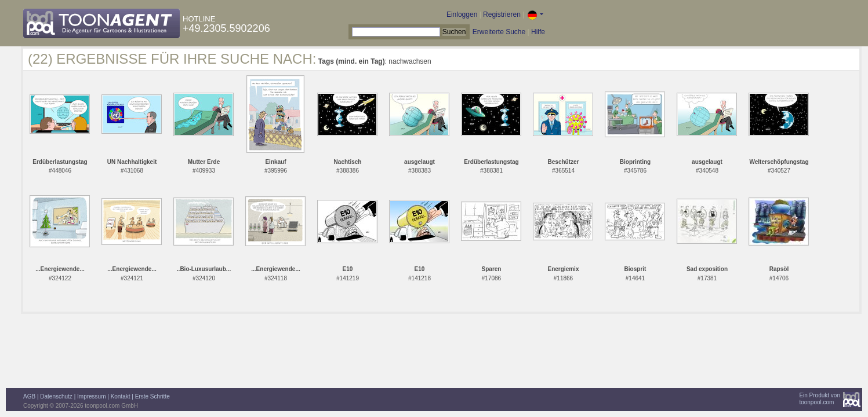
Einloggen (462, 14)
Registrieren (502, 14)
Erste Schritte (152, 396)
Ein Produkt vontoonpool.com (820, 399)
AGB (29, 396)
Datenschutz (56, 396)
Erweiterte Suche (499, 32)
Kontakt (121, 396)
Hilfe (538, 32)
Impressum (91, 396)
